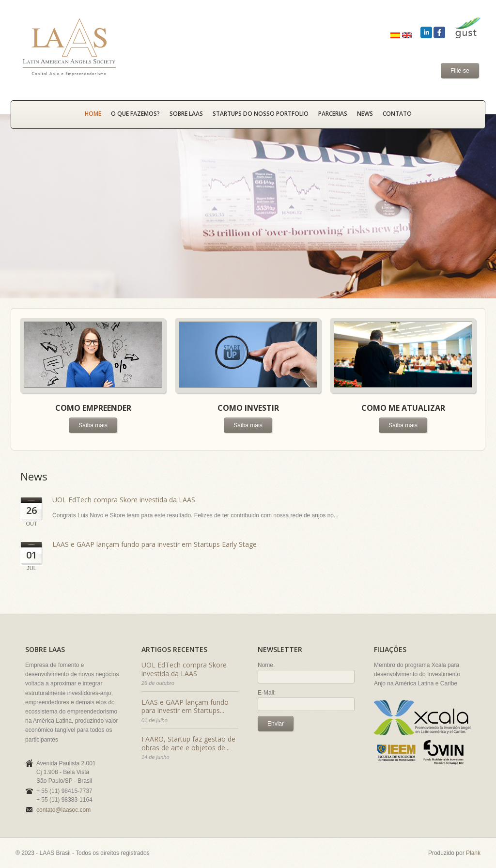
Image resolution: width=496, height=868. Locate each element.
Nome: (266, 665)
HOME (93, 114)
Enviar (276, 724)
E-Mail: (267, 693)
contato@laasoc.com (63, 810)
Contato (397, 114)
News (365, 114)
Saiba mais (93, 425)
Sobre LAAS (186, 114)
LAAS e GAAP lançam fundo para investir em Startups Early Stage (155, 544)
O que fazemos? (135, 114)
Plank (473, 853)
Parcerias (333, 114)
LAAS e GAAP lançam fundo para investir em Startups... (185, 706)
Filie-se (460, 71)
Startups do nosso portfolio (261, 114)
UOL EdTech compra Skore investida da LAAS (124, 500)
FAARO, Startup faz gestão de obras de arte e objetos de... (188, 743)
